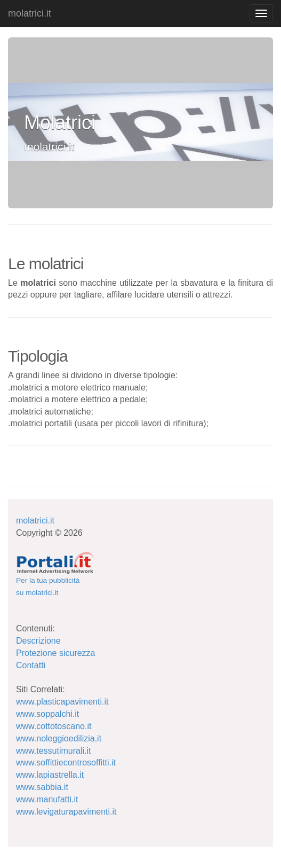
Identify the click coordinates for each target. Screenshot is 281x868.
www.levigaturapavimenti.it (66, 812)
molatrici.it (30, 13)
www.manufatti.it (47, 799)
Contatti (31, 665)
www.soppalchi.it (47, 714)
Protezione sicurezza (56, 653)
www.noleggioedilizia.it (59, 738)
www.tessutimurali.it (53, 751)
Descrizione (38, 641)
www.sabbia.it (42, 787)
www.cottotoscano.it (54, 726)
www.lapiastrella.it (50, 775)
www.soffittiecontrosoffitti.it (66, 763)
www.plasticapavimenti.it (62, 702)
